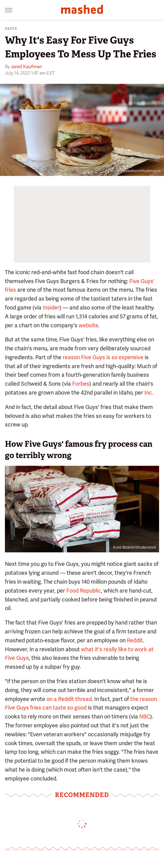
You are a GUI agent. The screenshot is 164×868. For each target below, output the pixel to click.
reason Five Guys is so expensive (103, 357)
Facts (11, 29)
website (88, 325)
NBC (145, 716)
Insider (51, 307)
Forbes (81, 384)
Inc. (149, 393)
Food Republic (84, 591)
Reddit (135, 640)
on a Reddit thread (69, 699)
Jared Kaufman (26, 67)
